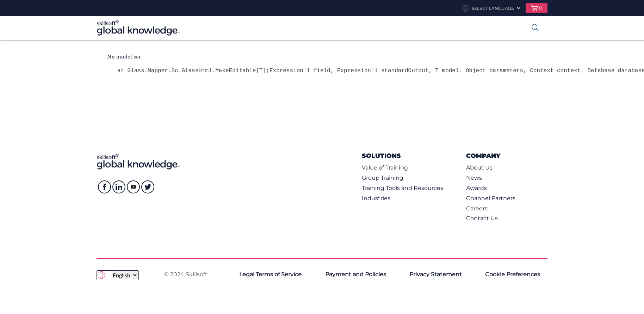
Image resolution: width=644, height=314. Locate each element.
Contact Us (482, 218)
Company (483, 156)
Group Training (383, 178)
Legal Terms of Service (270, 274)
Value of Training (385, 168)
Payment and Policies (356, 274)
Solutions (381, 156)
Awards (476, 188)
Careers (477, 208)
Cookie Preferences (513, 274)
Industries (376, 198)
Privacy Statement (436, 274)
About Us (479, 168)
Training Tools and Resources (402, 188)
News (474, 178)
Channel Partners (491, 198)
